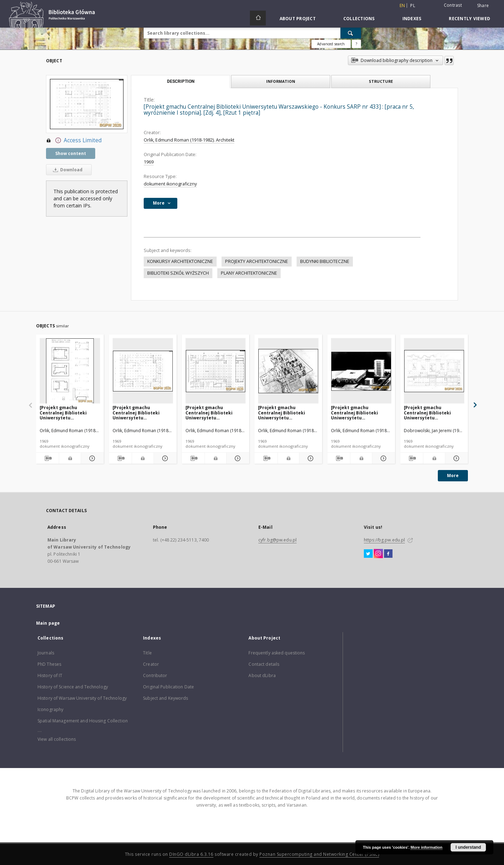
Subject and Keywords (165, 698)
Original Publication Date (168, 687)
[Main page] (258, 18)
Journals (46, 653)
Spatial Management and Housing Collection (83, 721)
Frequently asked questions (277, 653)
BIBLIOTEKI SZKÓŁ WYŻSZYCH (178, 273)
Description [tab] (181, 81)
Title (147, 653)
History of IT (50, 675)
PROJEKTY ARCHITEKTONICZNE (257, 261)
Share (483, 6)
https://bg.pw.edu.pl (384, 540)
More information (426, 847)
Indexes (412, 19)
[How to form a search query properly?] (356, 44)
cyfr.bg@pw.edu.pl (277, 540)
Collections (359, 19)
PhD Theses (49, 664)
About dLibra (262, 675)
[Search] (351, 33)
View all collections (57, 739)
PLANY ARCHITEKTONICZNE (249, 273)
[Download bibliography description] (47, 458)
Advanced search (331, 44)
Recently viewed (469, 19)
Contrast (453, 5)
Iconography (50, 709)
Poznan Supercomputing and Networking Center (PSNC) (319, 854)
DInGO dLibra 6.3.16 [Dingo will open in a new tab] (191, 854)
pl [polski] (413, 5)
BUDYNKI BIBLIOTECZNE (325, 261)
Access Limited (74, 141)
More (453, 476)
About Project (298, 19)
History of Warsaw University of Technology (82, 698)
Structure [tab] (381, 81)
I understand (468, 847)
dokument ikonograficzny (170, 184)
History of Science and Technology (73, 687)
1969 (149, 162)
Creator (151, 664)
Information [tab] (281, 81)
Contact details (264, 664)
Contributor (155, 675)
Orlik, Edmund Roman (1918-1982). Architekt (189, 140)
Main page (48, 623)
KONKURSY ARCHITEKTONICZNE (180, 261)
